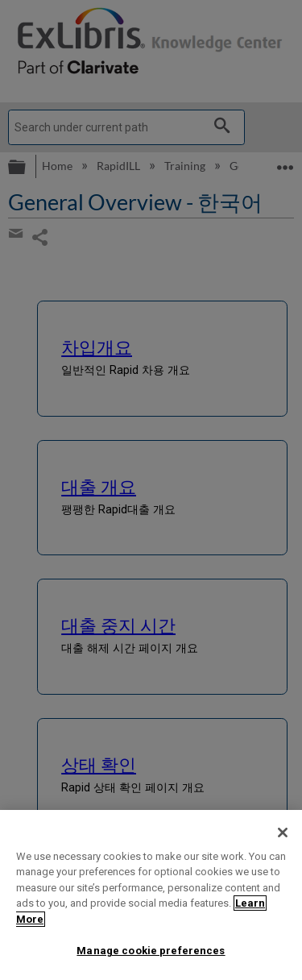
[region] (151, 895)
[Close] (283, 833)
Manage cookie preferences (151, 951)
